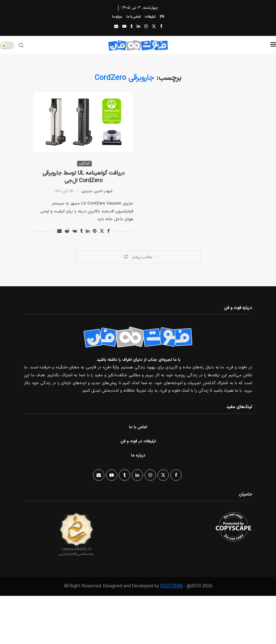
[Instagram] (146, 27)
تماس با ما (133, 17)
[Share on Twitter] (102, 231)
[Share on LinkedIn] (88, 231)
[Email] (116, 27)
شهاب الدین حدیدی (97, 191)
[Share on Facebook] (108, 231)
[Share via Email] (59, 231)
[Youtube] (124, 27)
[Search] (21, 45)
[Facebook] (161, 27)
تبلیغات (150, 17)
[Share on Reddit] (67, 231)
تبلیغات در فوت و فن (138, 441)
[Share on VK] (75, 231)
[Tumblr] (132, 27)
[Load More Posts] (138, 257)
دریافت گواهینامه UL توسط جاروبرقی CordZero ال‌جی (83, 177)
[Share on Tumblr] (81, 231)
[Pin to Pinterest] (95, 231)
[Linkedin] (138, 27)
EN (162, 17)
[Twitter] (154, 27)
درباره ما (117, 17)
